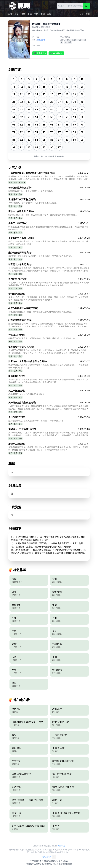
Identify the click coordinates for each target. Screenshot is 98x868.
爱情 (11, 194)
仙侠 (11, 303)
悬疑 (62, 864)
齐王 (44, 40)
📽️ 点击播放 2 (56, 53)
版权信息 (57, 861)
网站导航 (62, 846)
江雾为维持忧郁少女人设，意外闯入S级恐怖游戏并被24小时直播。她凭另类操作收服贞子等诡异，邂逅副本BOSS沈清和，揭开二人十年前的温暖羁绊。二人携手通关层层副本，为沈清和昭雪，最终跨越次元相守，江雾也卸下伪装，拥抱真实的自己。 (48, 325)
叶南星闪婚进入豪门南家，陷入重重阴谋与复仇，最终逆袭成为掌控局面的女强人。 (44, 215)
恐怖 (30, 14)
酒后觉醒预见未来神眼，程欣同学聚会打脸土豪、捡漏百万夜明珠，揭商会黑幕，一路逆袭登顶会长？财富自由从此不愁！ (48, 366)
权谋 (59, 864)
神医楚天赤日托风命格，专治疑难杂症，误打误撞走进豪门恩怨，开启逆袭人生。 (43, 338)
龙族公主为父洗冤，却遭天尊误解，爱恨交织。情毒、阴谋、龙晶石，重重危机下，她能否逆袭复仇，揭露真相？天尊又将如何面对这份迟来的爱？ (48, 298)
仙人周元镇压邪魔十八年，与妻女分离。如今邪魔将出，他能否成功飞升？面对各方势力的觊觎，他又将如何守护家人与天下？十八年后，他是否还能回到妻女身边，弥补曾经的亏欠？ (47, 352)
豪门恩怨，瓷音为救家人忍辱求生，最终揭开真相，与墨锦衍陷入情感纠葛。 (41, 256)
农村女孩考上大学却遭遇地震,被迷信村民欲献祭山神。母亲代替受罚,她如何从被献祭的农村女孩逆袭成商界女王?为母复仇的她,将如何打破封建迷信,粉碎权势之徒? (49, 284)
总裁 (70, 864)
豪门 (15, 218)
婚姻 (11, 233)
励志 (20, 288)
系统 (11, 182)
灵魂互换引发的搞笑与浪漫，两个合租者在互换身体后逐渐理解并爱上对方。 (41, 312)
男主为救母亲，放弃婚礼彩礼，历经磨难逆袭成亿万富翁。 (33, 203)
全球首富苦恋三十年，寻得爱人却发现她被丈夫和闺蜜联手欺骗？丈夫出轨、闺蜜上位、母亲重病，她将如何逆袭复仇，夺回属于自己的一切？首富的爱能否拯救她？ (48, 448)
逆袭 (20, 194)
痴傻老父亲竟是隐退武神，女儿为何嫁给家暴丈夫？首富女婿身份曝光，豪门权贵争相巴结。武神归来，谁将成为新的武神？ (48, 243)
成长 (20, 424)
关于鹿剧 (34, 861)
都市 (15, 206)
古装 (80, 40)
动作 (15, 397)
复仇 (68, 40)
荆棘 (15, 438)
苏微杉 (40, 40)
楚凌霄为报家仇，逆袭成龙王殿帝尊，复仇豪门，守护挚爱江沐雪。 (37, 421)
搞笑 (23, 14)
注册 (88, 14)
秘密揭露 (68, 42)
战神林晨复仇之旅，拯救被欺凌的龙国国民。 (27, 394)
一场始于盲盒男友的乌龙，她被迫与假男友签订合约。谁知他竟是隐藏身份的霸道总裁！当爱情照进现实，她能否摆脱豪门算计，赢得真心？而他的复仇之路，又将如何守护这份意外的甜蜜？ (48, 407)
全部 (10, 14)
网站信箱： (49, 857)
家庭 (49, 14)
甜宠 (74, 40)
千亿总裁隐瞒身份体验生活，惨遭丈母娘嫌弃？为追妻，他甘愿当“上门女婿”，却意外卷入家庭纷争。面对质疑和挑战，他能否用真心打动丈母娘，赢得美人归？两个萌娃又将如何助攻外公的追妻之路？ (49, 269)
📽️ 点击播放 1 (40, 53)
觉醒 (11, 438)
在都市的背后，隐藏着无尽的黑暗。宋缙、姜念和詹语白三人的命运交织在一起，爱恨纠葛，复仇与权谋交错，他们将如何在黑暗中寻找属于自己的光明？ (48, 381)
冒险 (17, 14)
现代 (20, 330)
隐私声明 (49, 861)
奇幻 (43, 14)
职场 (15, 288)
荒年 (15, 182)
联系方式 (41, 861)
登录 (82, 14)
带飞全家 (22, 182)
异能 (15, 330)
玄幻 (36, 14)
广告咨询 (64, 861)
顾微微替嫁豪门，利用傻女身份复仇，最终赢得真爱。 (31, 191)
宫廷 (55, 864)
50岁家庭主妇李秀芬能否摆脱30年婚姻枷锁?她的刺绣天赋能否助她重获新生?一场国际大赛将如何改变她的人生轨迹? (48, 228)
